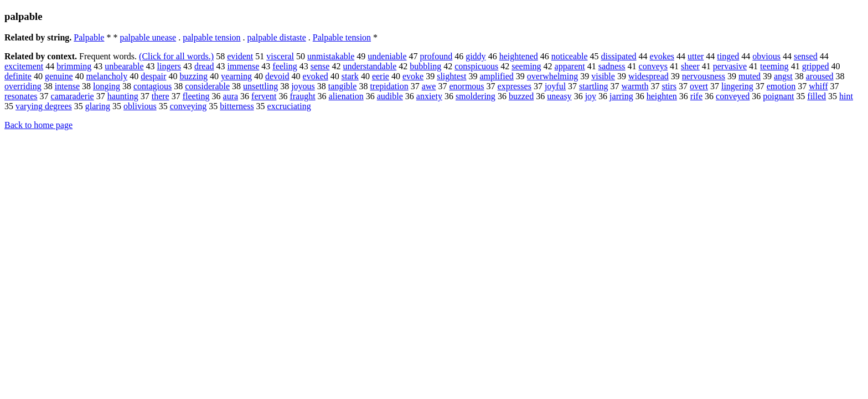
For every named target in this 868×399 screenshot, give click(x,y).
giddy (476, 56)
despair (153, 76)
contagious (153, 86)
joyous (303, 86)
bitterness (237, 106)
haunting (123, 96)
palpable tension (211, 37)
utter (696, 56)
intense (67, 86)
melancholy (107, 76)
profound (436, 56)
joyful (555, 86)
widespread (649, 76)
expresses (515, 86)
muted (750, 76)
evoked (316, 76)
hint (846, 96)
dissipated (619, 56)
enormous (466, 86)
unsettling (260, 86)
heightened (519, 56)
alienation (346, 96)
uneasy (559, 96)
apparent (570, 66)
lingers (169, 66)
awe (429, 86)
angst (783, 76)
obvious (766, 56)
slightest (451, 76)
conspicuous (476, 66)
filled (817, 96)
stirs (669, 86)
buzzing (193, 76)
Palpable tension (342, 37)
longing (107, 86)
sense (320, 66)
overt (699, 86)
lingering (737, 86)
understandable (370, 66)
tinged (728, 56)
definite (18, 76)
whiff (818, 86)
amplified (497, 76)
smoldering (476, 96)
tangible (343, 86)
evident (240, 56)
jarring (621, 96)
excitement (24, 66)
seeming (526, 66)
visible (603, 76)
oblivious (140, 106)
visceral (280, 56)
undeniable (387, 56)
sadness (612, 66)
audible (390, 96)
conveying (188, 106)
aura (231, 96)
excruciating (289, 106)
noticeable (570, 56)
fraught (302, 96)
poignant (778, 96)
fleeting (196, 96)
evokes (662, 56)
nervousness (704, 76)
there (161, 96)
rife (696, 96)
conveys (653, 66)
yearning (236, 76)
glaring (98, 106)
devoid (277, 76)
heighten (662, 96)
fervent (264, 96)
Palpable (89, 37)
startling (593, 86)
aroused (820, 76)
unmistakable (331, 56)
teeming (774, 66)
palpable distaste (277, 37)
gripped (816, 66)
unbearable (124, 66)
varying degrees (44, 106)
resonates (21, 96)
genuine (59, 76)
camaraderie (73, 96)
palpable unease (148, 37)
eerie (381, 76)
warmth (635, 86)
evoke (413, 76)
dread (204, 66)
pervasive (730, 66)
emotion (781, 86)
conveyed (733, 96)
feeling (285, 66)
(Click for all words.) (176, 56)
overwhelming (552, 76)
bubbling (425, 66)
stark (350, 76)
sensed (806, 56)
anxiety (429, 96)
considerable (207, 86)
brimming (74, 66)
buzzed (521, 96)
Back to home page (38, 125)
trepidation (389, 86)
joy (591, 96)
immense (244, 66)
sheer (690, 66)
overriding (23, 86)
